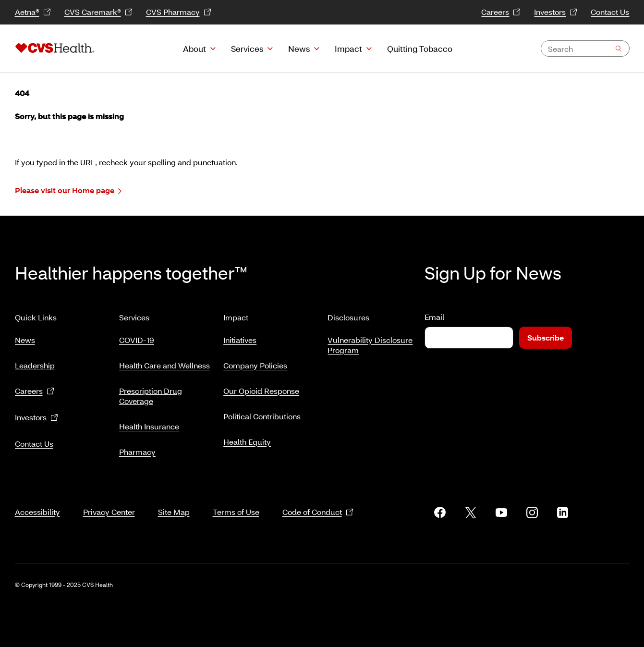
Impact (348, 49)
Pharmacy (137, 448)
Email (434, 317)
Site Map (174, 500)
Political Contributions (262, 412)
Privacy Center (109, 500)
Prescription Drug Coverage (151, 392)
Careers (501, 12)
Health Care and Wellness (164, 361)
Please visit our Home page (68, 190)
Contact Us (610, 12)
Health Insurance (149, 422)
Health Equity (247, 438)
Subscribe (546, 337)
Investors (556, 12)
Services (247, 49)
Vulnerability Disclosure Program (370, 341)
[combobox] (585, 49)
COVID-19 (137, 336)
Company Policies (255, 361)
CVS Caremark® (98, 12)
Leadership (35, 361)
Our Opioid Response (261, 387)
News (299, 49)
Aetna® (33, 12)
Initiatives (240, 336)
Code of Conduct (318, 501)
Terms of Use (236, 500)
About (194, 49)
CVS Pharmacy (179, 12)
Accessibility (37, 500)
